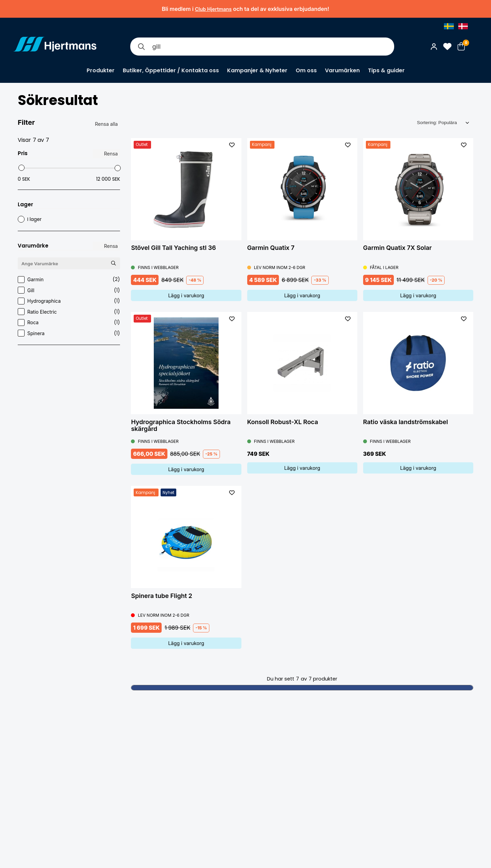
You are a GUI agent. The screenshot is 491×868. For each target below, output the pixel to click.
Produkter (101, 70)
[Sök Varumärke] (114, 263)
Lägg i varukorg (186, 295)
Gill (69, 290)
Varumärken (342, 70)
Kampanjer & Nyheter (257, 70)
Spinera (69, 333)
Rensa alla (107, 124)
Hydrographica (69, 301)
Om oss (306, 70)
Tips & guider (386, 70)
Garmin (69, 279)
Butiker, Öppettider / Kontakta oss (171, 70)
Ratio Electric (69, 312)
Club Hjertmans (213, 9)
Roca (69, 322)
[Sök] (141, 47)
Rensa (111, 154)
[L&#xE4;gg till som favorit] (232, 145)
